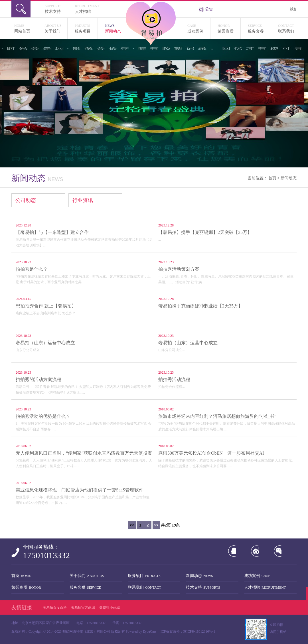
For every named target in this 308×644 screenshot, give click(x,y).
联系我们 (287, 28)
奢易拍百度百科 (55, 607)
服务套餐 (259, 28)
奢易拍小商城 (110, 607)
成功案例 (199, 28)
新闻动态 (116, 28)
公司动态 (26, 200)
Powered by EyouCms (141, 631)
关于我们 (56, 28)
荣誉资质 (229, 28)
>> (156, 525)
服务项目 (86, 28)
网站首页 (26, 28)
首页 (272, 178)
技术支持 (60, 8)
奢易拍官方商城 (83, 607)
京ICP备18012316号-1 (199, 631)
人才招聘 (90, 8)
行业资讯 (83, 200)
